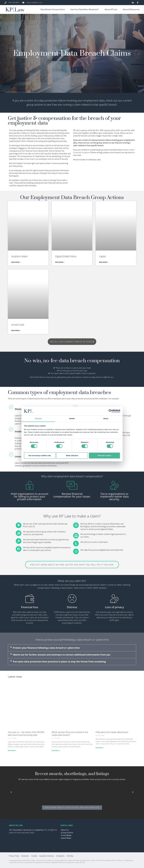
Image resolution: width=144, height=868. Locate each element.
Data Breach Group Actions (53, 9)
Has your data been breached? (85, 9)
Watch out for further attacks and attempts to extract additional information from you (62, 655)
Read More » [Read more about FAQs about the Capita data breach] (100, 748)
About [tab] (106, 418)
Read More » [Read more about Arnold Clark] (16, 331)
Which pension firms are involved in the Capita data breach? (70, 734)
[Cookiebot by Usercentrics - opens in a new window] (110, 411)
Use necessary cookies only (40, 455)
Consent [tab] (38, 418)
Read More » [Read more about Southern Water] (16, 262)
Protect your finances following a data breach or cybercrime (46, 648)
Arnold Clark (18, 325)
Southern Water (20, 256)
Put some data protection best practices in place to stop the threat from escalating (59, 662)
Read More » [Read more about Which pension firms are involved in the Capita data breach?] (56, 750)
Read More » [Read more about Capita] (104, 262)
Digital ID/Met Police (66, 256)
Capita (102, 256)
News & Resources (131, 9)
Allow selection (72, 455)
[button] (72, 648)
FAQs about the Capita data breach (112, 732)
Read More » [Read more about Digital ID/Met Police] (60, 262)
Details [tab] (72, 418)
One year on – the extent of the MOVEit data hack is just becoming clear (26, 734)
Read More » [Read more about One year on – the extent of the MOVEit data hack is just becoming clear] (12, 750)
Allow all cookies (104, 455)
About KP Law (111, 9)
